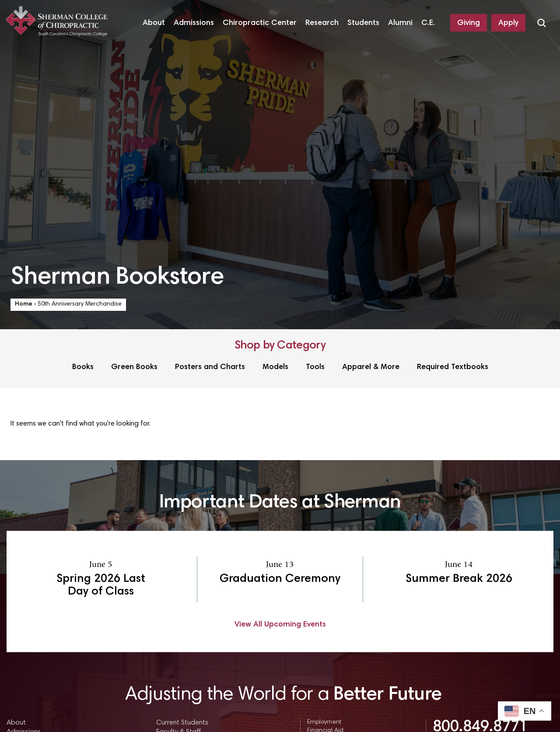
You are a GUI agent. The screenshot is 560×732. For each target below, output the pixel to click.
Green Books (134, 367)
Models (275, 367)
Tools (315, 367)
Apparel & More (371, 367)
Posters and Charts (210, 367)
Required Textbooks (453, 367)
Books (83, 367)
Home (24, 304)
